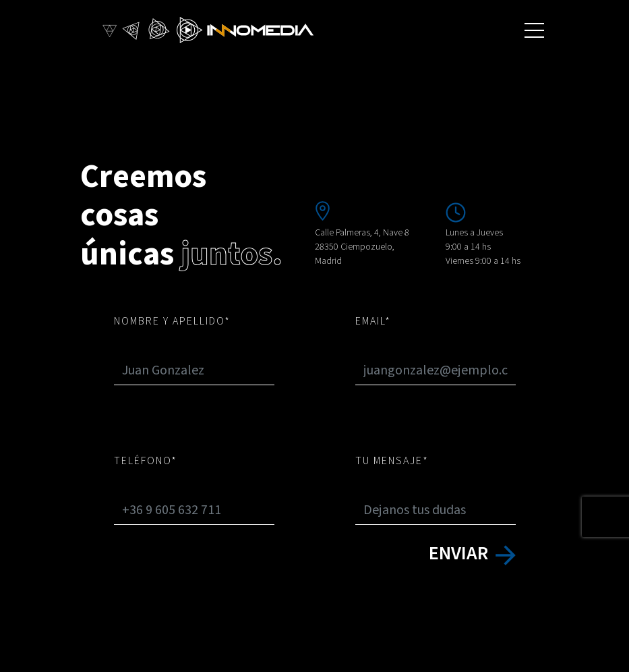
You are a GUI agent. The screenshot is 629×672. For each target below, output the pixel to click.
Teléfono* (146, 461)
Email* (373, 321)
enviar (472, 553)
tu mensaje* (392, 461)
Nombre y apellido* (172, 321)
